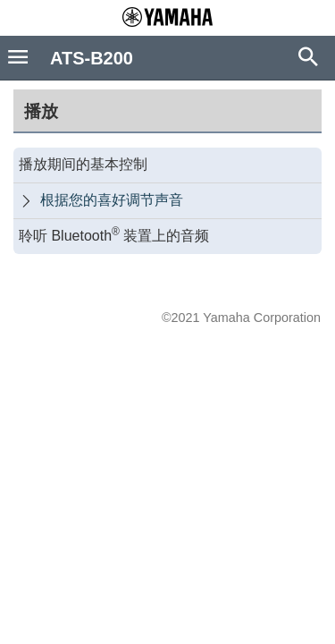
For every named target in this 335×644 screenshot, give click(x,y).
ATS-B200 (92, 58)
